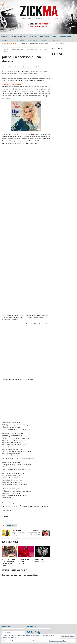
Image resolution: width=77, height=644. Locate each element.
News (54, 36)
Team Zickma (56, 40)
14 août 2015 (8, 67)
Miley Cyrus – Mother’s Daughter (24, 561)
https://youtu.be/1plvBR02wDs (13, 85)
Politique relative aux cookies (57, 641)
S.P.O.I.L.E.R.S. (33, 40)
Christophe (18, 67)
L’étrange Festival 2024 (18, 36)
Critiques (5, 40)
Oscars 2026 (33, 36)
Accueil (4, 36)
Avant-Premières (18, 40)
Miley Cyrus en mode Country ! (41, 560)
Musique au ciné (66, 36)
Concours (44, 40)
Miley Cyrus (11, 526)
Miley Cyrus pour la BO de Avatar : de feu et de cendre (9, 562)
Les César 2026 (44, 36)
